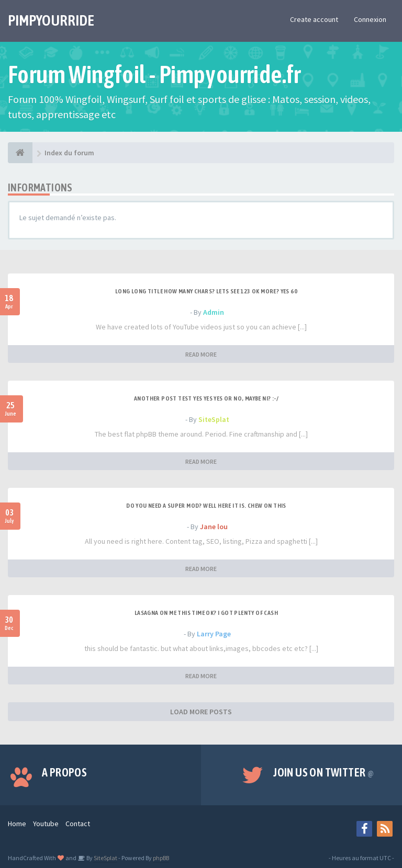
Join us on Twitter (323, 772)
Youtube (46, 824)
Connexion (370, 19)
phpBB (161, 858)
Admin (214, 312)
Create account (314, 19)
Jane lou (214, 527)
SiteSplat (214, 419)
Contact (78, 824)
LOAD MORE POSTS (201, 712)
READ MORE (201, 354)
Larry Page (214, 634)
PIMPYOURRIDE (51, 20)
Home (17, 824)
